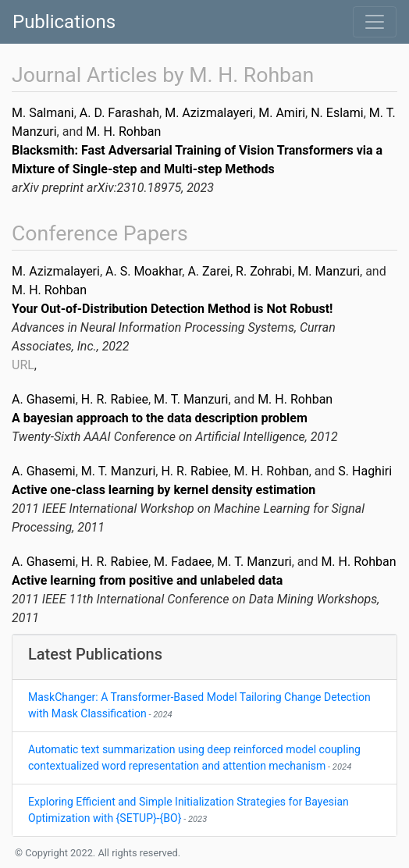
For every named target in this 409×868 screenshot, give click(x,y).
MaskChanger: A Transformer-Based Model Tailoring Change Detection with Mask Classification (199, 705)
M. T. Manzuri (191, 399)
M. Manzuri (329, 271)
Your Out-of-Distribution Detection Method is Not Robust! (172, 309)
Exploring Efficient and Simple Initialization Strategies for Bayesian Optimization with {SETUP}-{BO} (188, 810)
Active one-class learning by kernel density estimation (164, 490)
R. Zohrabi (264, 271)
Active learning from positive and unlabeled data (147, 580)
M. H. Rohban (123, 132)
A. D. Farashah (119, 113)
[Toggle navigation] (375, 22)
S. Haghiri (365, 471)
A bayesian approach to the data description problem (160, 418)
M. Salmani (43, 113)
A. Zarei (209, 271)
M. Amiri (282, 113)
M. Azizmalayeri (209, 113)
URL (23, 365)
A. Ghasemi (44, 399)
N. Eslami (337, 113)
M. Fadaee (183, 562)
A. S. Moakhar (144, 271)
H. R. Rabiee (115, 399)
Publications (64, 22)
